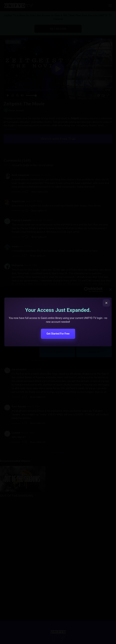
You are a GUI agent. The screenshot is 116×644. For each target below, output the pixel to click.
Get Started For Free (58, 334)
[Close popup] (106, 303)
